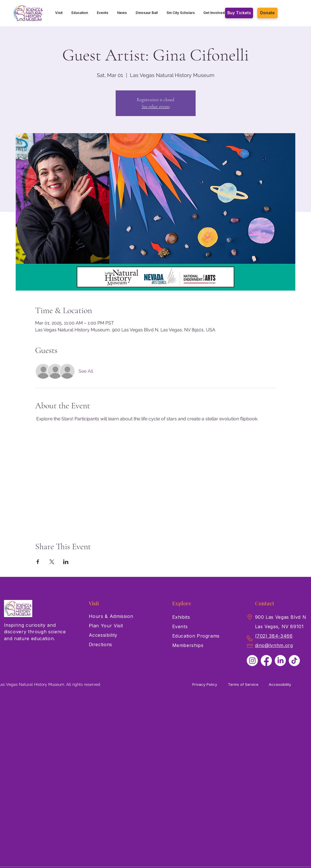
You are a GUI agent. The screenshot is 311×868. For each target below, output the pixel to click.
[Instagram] (252, 661)
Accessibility (280, 684)
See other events (156, 107)
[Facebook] (266, 661)
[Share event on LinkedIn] (66, 562)
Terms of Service (243, 684)
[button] (59, 13)
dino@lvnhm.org (274, 645)
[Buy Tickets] (239, 13)
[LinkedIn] (280, 661)
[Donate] (267, 13)
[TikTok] (294, 661)
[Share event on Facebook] (38, 562)
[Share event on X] (52, 562)
